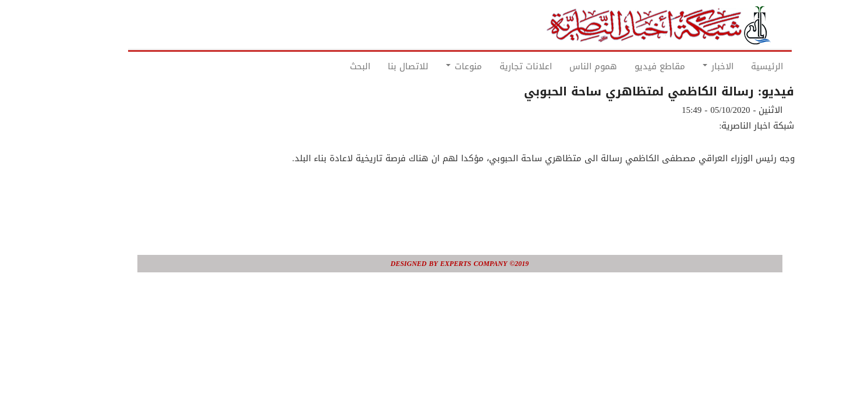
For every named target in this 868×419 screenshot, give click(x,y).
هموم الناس (568, 66)
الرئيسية (741, 66)
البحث (334, 66)
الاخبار (692, 66)
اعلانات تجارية (500, 66)
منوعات (438, 66)
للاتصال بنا (382, 66)
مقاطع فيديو (634, 66)
